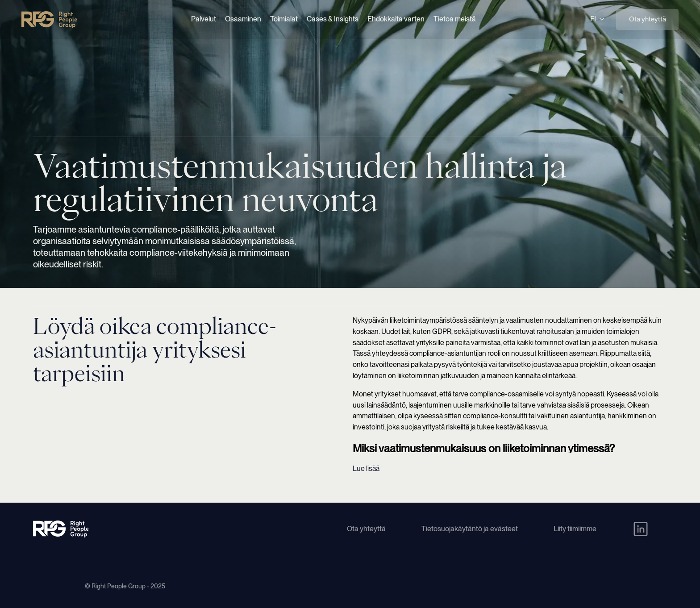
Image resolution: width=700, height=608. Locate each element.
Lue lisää (366, 468)
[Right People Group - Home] (49, 20)
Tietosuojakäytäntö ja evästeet (470, 529)
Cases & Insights (333, 19)
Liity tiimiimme (575, 529)
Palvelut (204, 19)
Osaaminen (243, 19)
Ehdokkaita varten (396, 19)
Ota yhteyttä (648, 19)
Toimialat (284, 19)
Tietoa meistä (455, 19)
